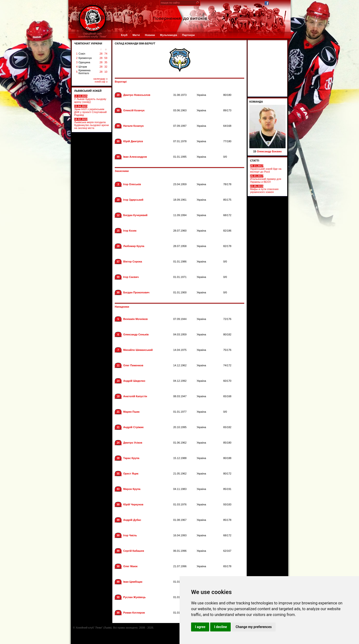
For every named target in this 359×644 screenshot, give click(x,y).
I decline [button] (220, 627)
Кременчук (85, 58)
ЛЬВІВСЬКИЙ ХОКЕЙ (88, 91)
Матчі (136, 35)
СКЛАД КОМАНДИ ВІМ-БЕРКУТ (135, 43)
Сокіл (82, 54)
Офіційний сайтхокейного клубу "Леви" (93, 35)
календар (101, 79)
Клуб (124, 35)
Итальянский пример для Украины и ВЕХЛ (266, 179)
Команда (256, 102)
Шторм (83, 67)
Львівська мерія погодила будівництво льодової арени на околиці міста (91, 124)
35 (106, 62)
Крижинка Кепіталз (84, 72)
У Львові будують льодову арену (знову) (90, 99)
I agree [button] (200, 627)
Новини (150, 35)
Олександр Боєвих (269, 151)
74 (106, 54)
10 (106, 72)
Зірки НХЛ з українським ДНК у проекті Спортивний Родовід (90, 111)
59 (106, 58)
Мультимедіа (168, 35)
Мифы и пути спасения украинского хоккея (264, 189)
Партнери (188, 35)
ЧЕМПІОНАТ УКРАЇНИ (88, 43)
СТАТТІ (255, 161)
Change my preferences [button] (254, 627)
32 (106, 67)
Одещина (84, 62)
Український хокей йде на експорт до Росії (266, 169)
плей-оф (101, 82)
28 (101, 54)
